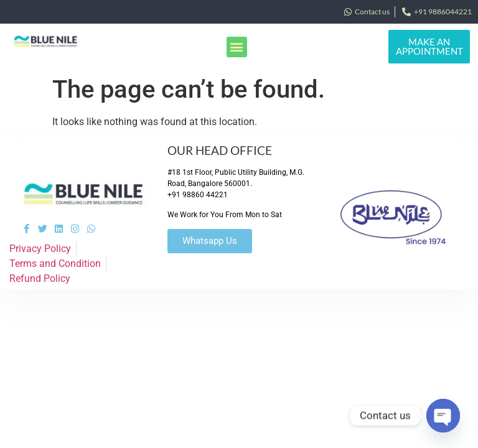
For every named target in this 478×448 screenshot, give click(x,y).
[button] (237, 47)
